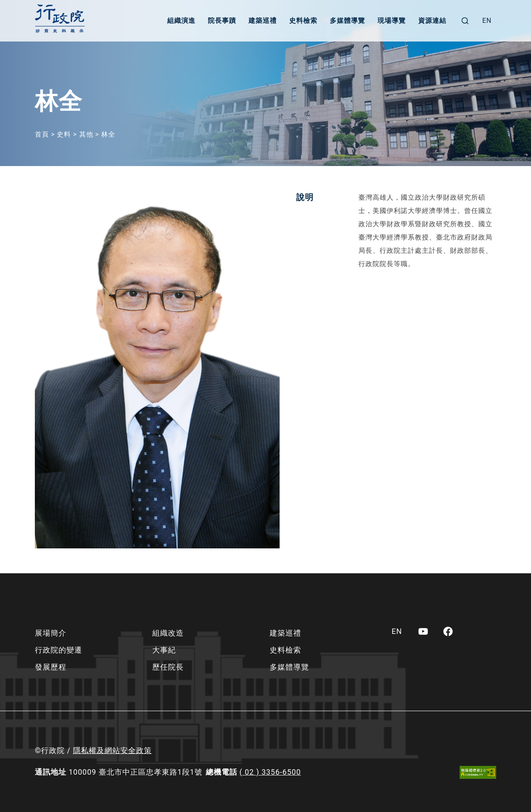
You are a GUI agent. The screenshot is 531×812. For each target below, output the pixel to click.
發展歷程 (51, 667)
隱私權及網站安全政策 (112, 750)
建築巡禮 (263, 21)
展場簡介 (51, 633)
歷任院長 (168, 667)
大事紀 (164, 650)
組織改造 (168, 633)
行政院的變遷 (58, 650)
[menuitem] (487, 21)
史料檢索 (303, 21)
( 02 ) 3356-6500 (270, 772)
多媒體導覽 (347, 21)
